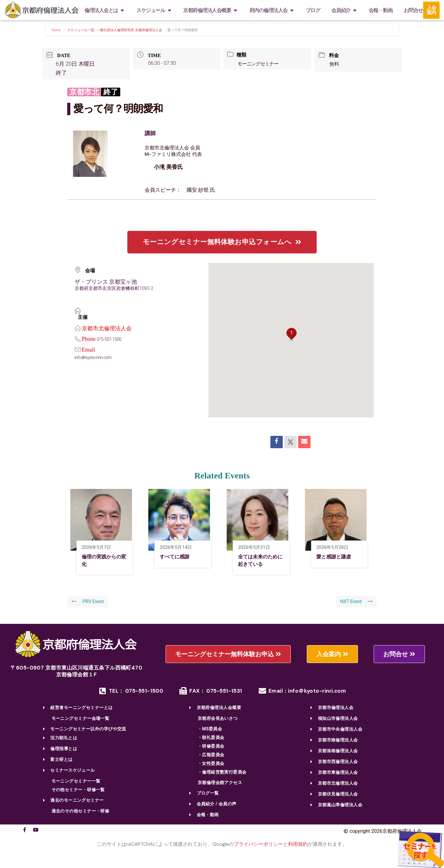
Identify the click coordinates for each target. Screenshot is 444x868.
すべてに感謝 (178, 557)
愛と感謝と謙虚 (338, 557)
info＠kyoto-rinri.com (95, 357)
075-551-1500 (110, 339)
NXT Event (356, 603)
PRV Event (88, 603)
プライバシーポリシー (258, 846)
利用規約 (298, 846)
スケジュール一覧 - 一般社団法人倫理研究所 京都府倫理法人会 (115, 30)
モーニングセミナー (260, 64)
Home (56, 30)
